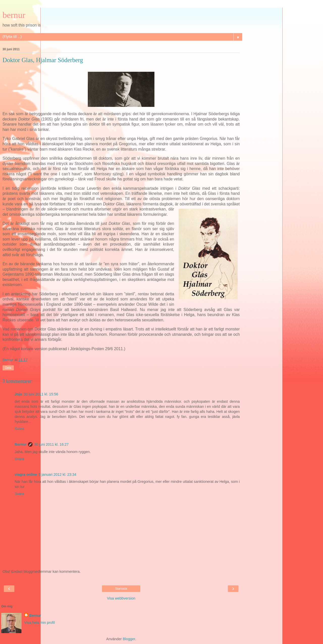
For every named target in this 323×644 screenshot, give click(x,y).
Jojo (18, 394)
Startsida (121, 589)
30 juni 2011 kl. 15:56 (41, 394)
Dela (8, 368)
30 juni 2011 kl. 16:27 (51, 444)
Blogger (129, 639)
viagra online (26, 474)
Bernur (21, 444)
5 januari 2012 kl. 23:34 (58, 474)
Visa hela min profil (39, 623)
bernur (14, 15)
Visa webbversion (121, 598)
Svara (19, 429)
